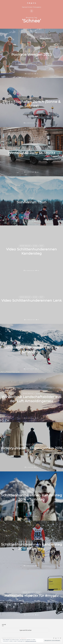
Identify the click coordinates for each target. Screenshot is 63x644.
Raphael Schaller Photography (32, 7)
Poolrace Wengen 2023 (32, 55)
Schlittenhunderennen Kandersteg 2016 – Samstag (32, 546)
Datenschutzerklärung (31, 641)
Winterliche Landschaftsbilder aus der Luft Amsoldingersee (32, 399)
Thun (31, 199)
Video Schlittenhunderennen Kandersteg (31, 251)
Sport (41, 51)
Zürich (38, 98)
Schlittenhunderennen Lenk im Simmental (31, 350)
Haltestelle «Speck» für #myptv (32, 596)
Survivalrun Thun (32, 202)
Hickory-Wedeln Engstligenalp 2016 (31, 448)
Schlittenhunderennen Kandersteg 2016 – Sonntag (32, 497)
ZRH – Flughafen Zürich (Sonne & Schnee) (32, 104)
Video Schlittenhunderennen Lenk (31, 300)
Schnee (35, 51)
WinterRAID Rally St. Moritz (31, 153)
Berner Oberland (25, 51)
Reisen (25, 98)
